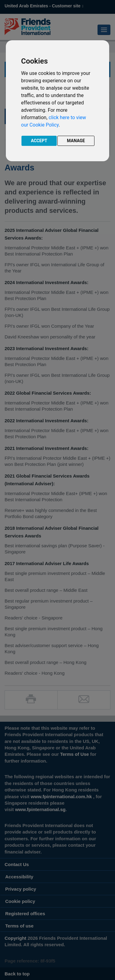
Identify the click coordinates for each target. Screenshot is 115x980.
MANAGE (76, 141)
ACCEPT (39, 141)
